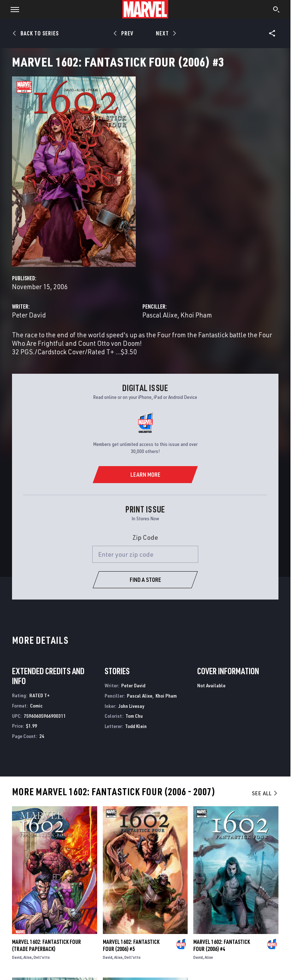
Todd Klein (136, 726)
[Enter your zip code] (145, 554)
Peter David (29, 315)
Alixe (28, 957)
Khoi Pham (196, 315)
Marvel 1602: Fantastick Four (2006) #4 (222, 945)
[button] (12, 9)
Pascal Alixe (160, 315)
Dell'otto (42, 957)
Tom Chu (134, 716)
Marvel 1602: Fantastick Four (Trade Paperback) (46, 945)
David (17, 957)
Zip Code (145, 537)
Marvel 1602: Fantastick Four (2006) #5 (131, 945)
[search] (277, 10)
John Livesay (131, 706)
